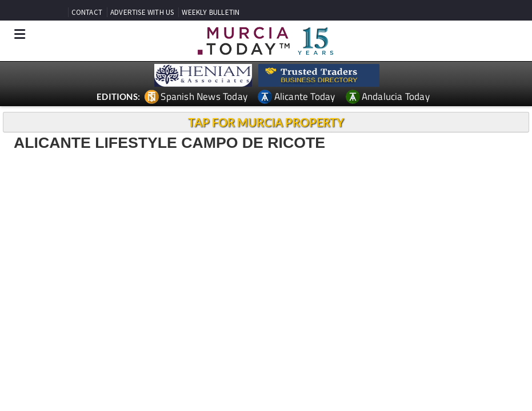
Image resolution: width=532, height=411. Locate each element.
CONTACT (87, 12)
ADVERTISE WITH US (142, 12)
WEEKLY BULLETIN (211, 12)
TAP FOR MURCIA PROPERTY (266, 122)
